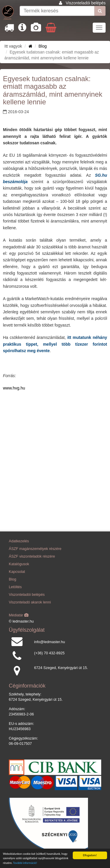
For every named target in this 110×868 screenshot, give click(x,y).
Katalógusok (19, 564)
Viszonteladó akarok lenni (30, 602)
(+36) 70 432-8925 (49, 653)
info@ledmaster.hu (49, 642)
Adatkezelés (19, 541)
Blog (43, 46)
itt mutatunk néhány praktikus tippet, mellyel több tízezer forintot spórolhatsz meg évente (55, 344)
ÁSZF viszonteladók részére (32, 556)
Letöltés (15, 587)
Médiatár (19, 615)
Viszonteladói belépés (86, 3)
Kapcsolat (17, 572)
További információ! (25, 863)
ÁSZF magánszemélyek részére (35, 549)
